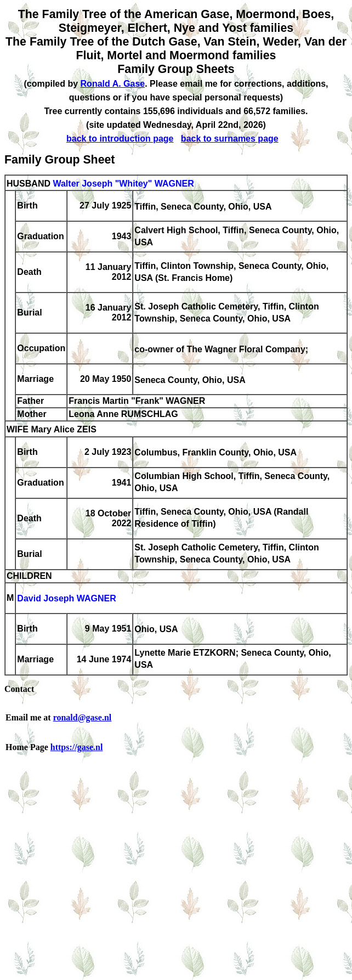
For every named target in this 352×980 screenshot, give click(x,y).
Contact (19, 689)
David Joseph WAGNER (66, 599)
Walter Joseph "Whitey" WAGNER (123, 184)
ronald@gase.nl (83, 717)
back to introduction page (120, 139)
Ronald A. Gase (113, 84)
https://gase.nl (77, 747)
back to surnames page (230, 139)
